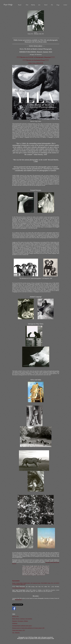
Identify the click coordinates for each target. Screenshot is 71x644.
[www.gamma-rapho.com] (20, 584)
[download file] (18, 600)
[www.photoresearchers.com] (19, 588)
